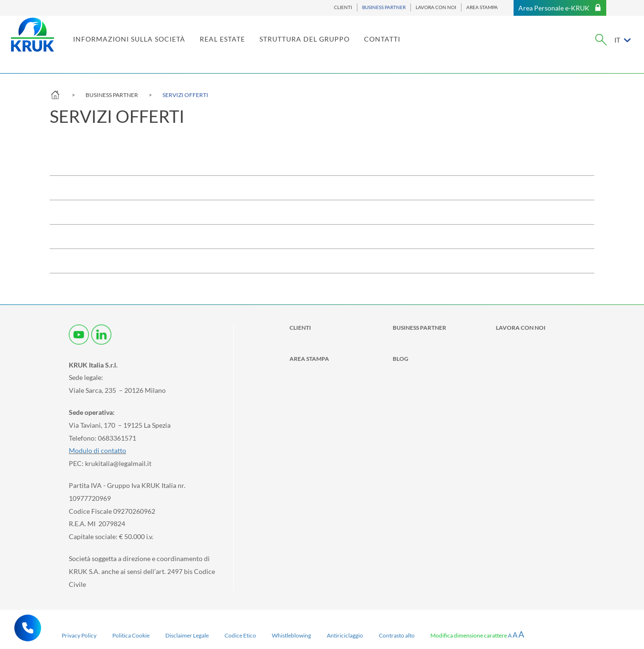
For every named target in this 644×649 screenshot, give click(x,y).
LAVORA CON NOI (436, 7)
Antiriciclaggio (345, 635)
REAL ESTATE (261, 47)
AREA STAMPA (482, 7)
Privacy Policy (79, 635)
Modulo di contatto (97, 450)
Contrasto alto (397, 635)
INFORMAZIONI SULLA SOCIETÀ (168, 47)
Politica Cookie (131, 635)
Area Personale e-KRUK (560, 8)
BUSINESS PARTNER (384, 7)
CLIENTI (343, 7)
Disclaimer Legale (187, 635)
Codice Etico (240, 635)
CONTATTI (421, 47)
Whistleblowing (291, 635)
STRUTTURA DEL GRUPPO (343, 47)
